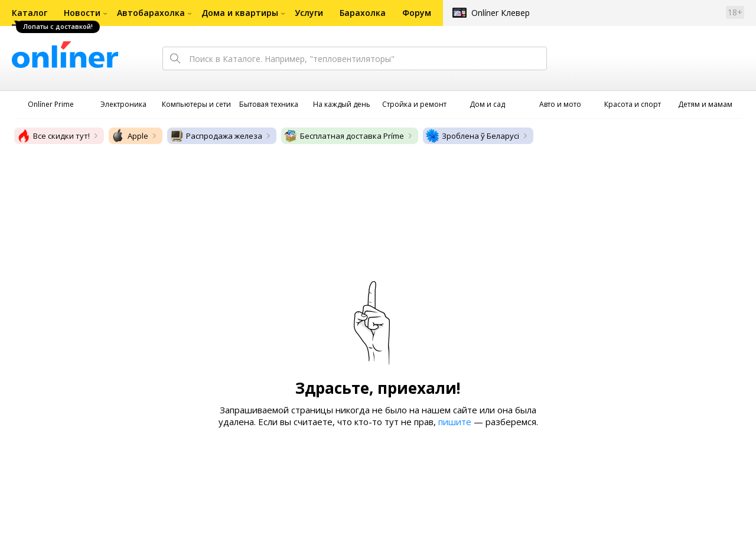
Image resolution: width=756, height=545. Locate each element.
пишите (455, 422)
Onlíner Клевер (501, 13)
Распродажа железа (216, 136)
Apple (130, 136)
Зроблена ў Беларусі (472, 136)
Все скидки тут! (53, 136)
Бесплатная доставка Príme (344, 136)
